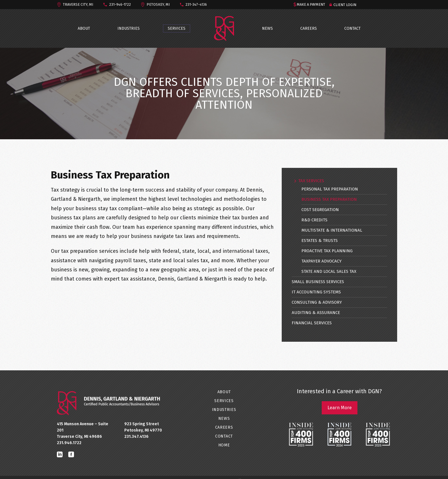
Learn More (340, 408)
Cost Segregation (320, 210)
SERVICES (177, 28)
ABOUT (84, 28)
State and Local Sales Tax (329, 271)
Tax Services (311, 181)
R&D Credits (314, 220)
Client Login (345, 5)
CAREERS (309, 28)
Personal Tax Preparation (330, 189)
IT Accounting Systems (316, 292)
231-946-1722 (120, 4)
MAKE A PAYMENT (311, 4)
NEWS (267, 28)
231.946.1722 (69, 443)
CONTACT (352, 28)
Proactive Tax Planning (327, 251)
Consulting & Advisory (317, 302)
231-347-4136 (196, 4)
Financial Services (312, 323)
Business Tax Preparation (329, 199)
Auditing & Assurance (316, 313)
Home (224, 445)
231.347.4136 (136, 437)
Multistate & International (332, 230)
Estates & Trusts (320, 241)
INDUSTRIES (129, 28)
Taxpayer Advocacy (322, 261)
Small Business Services (318, 282)
